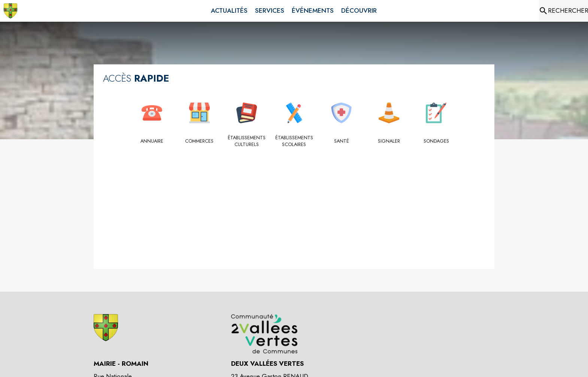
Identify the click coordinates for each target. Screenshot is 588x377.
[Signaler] (389, 141)
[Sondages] (436, 141)
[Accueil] (10, 11)
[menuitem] (229, 11)
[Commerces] (199, 141)
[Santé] (341, 141)
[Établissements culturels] (247, 141)
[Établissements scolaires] (294, 141)
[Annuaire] (152, 141)
